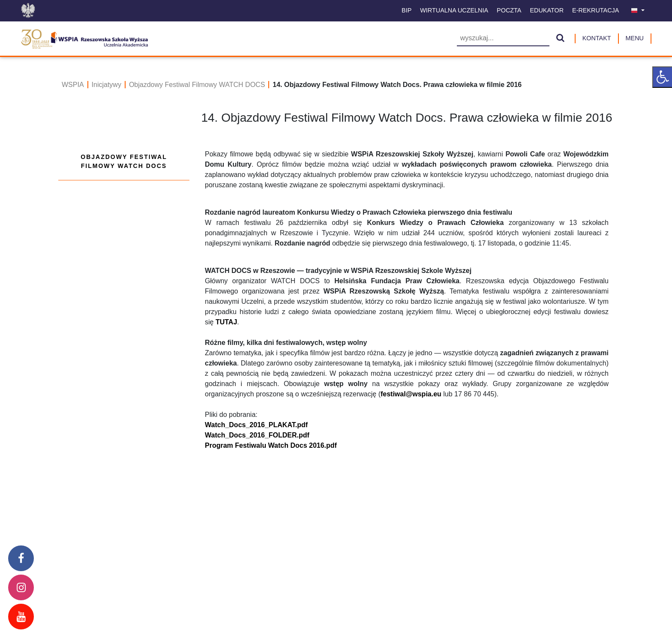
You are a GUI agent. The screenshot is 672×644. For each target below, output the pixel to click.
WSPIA (73, 85)
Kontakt (597, 38)
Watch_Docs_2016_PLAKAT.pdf (256, 425)
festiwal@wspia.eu (411, 394)
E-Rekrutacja (595, 10)
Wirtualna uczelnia (454, 10)
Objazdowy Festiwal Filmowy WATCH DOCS (197, 85)
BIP (406, 10)
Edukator (547, 10)
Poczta (509, 10)
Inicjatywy (106, 85)
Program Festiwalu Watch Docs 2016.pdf (271, 445)
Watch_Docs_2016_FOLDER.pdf (257, 435)
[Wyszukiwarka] (503, 39)
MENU (635, 38)
